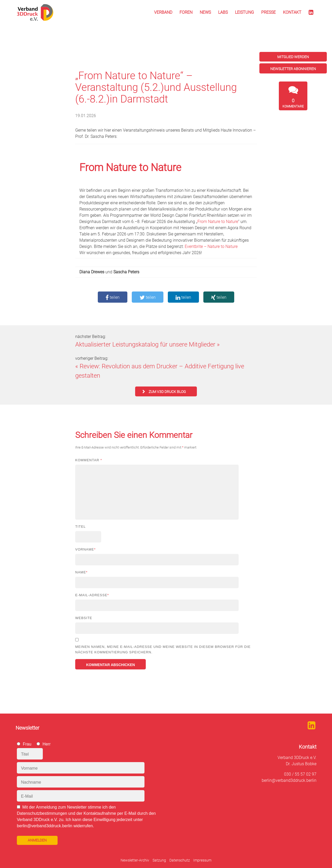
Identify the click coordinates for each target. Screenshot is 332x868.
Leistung (244, 12)
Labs (223, 12)
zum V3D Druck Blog (167, 392)
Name (81, 572)
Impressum (202, 860)
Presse (268, 12)
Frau (27, 744)
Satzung (159, 860)
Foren (186, 12)
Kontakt (292, 12)
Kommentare (293, 103)
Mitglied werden (293, 57)
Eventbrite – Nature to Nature (211, 246)
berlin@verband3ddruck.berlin (289, 780)
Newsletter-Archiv (135, 860)
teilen (113, 297)
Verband (163, 12)
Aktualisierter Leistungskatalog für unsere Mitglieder (145, 344)
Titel (80, 527)
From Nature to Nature (218, 222)
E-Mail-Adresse (92, 595)
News (205, 12)
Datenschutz (180, 860)
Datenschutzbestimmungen (42, 813)
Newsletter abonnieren (293, 69)
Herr (47, 744)
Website (84, 618)
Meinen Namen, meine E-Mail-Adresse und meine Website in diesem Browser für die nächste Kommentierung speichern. (163, 649)
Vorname (85, 549)
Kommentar (89, 460)
